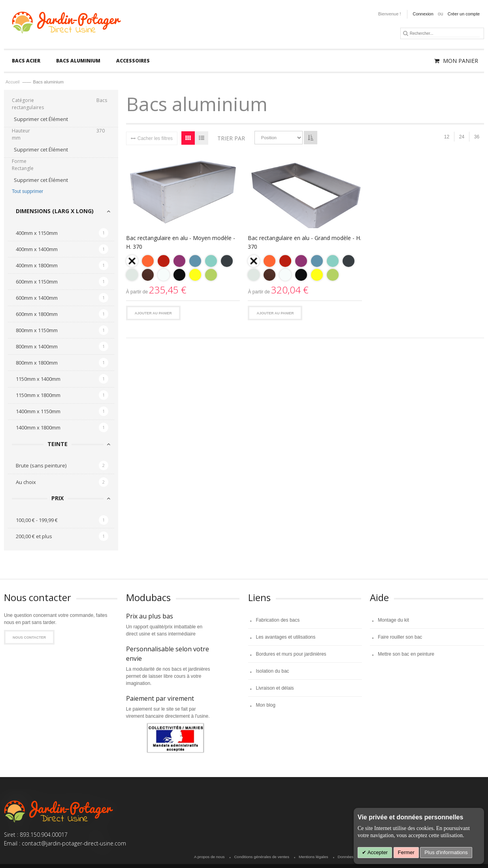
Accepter (377, 852)
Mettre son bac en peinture (406, 655)
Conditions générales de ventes (261, 858)
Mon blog (266, 706)
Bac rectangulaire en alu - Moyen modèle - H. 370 (181, 243)
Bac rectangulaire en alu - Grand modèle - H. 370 (304, 243)
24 (462, 138)
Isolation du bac (273, 672)
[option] (132, 262)
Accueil (13, 83)
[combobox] (444, 33)
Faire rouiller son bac (400, 638)
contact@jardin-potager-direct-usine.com (74, 844)
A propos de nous (209, 858)
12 (447, 138)
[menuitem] (26, 62)
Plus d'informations (446, 852)
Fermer (406, 852)
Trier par (231, 139)
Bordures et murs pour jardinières (291, 655)
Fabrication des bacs (278, 621)
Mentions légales (314, 858)
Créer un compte (464, 14)
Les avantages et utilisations (286, 638)
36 (477, 138)
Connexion (423, 14)
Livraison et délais (275, 689)
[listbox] (183, 270)
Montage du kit (393, 621)
